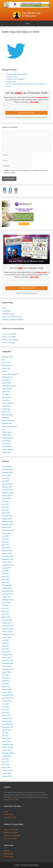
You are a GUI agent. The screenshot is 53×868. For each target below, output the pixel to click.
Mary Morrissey (7, 415)
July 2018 (5, 704)
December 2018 (8, 695)
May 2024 (5, 507)
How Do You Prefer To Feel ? (12, 317)
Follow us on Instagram (10, 340)
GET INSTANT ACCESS (26, 113)
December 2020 (8, 626)
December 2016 (8, 744)
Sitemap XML (9, 854)
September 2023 (8, 530)
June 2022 (6, 574)
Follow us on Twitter (9, 337)
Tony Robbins (7, 447)
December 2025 (8, 470)
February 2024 (7, 516)
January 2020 (7, 658)
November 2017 (8, 727)
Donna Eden (6, 380)
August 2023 (6, 533)
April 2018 (6, 713)
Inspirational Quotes (9, 386)
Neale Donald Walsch (10, 426)
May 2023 (5, 542)
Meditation (6, 418)
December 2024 (8, 490)
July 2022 (5, 571)
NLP (3, 429)
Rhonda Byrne (7, 435)
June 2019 (6, 678)
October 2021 (7, 597)
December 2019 (8, 660)
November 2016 (8, 747)
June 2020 (6, 643)
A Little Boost (7, 311)
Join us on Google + (9, 343)
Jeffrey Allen (6, 392)
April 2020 (6, 649)
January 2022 (7, 588)
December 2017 (8, 724)
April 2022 (6, 579)
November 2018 (8, 698)
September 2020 (8, 634)
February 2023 (7, 551)
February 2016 (7, 770)
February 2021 (7, 620)
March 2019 (6, 687)
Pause (4, 308)
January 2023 (7, 553)
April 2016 (6, 765)
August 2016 (6, 756)
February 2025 (7, 484)
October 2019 (7, 666)
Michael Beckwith (8, 421)
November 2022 (8, 559)
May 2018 (5, 710)
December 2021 (8, 591)
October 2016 (7, 750)
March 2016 (6, 768)
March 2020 (6, 652)
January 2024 (7, 519)
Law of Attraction (8, 403)
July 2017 (5, 733)
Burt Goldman (7, 366)
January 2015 (7, 776)
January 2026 (7, 467)
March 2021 (6, 617)
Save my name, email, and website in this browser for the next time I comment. (26, 172)
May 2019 (5, 681)
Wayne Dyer (6, 452)
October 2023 (7, 527)
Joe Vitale (5, 394)
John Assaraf (7, 397)
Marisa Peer (6, 412)
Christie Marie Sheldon (10, 374)
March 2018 (6, 716)
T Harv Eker (6, 441)
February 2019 (7, 689)
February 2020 (7, 655)
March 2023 (6, 548)
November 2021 (8, 594)
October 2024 (7, 496)
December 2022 (8, 556)
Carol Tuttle (6, 368)
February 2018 (7, 718)
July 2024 (5, 501)
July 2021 (5, 606)
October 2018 (7, 701)
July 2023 (5, 536)
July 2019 (5, 675)
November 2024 (8, 493)
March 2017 (6, 739)
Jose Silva (6, 400)
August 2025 (6, 475)
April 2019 (6, 684)
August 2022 (6, 568)
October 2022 (7, 562)
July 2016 (5, 759)
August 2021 (6, 603)
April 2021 (6, 614)
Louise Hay (6, 409)
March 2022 (6, 582)
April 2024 (6, 510)
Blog (3, 360)
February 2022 (7, 585)
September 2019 (8, 669)
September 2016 (8, 753)
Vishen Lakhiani (8, 450)
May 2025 (5, 481)
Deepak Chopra (7, 377)
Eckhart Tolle (6, 383)
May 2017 (5, 736)
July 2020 (5, 640)
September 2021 (8, 600)
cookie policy (14, 800)
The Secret (6, 444)
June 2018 (6, 707)
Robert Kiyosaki (7, 438)
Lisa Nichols (6, 406)
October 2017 (7, 730)
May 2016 (5, 762)
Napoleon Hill (7, 423)
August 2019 (6, 672)
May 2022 (5, 577)
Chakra (4, 371)
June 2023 (6, 539)
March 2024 (6, 513)
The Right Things (8, 314)
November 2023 (8, 525)
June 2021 (6, 608)
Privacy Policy (9, 857)
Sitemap (7, 851)
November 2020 (8, 629)
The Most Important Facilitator (13, 320)
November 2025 (8, 472)
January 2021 (7, 623)
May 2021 (5, 611)
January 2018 (7, 721)
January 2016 (7, 773)
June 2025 (6, 478)
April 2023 (6, 545)
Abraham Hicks (7, 357)
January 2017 (7, 741)
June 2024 (6, 504)
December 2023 (8, 522)
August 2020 (6, 637)
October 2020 (7, 632)
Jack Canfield (7, 389)
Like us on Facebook (9, 334)
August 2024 (6, 498)
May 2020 (5, 646)
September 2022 (8, 565)
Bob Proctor (6, 363)
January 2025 (7, 487)
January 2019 (7, 692)
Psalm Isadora (7, 432)
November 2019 (8, 663)
